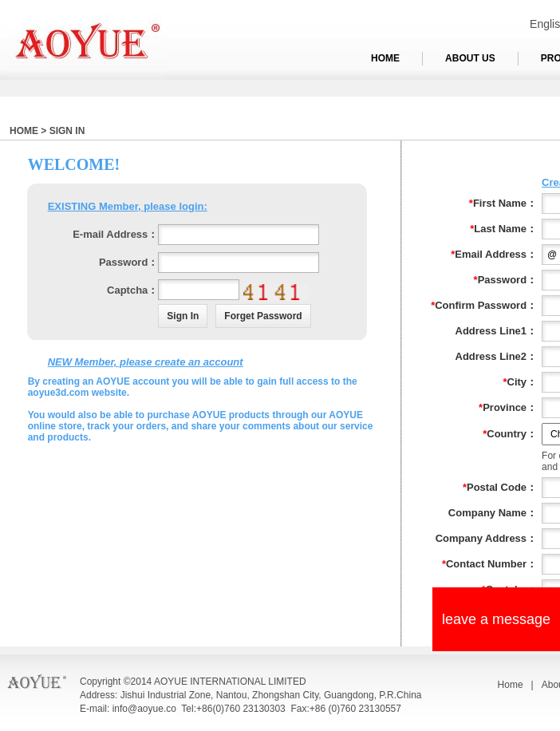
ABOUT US (470, 58)
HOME (385, 58)
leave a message (496, 619)
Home (511, 685)
